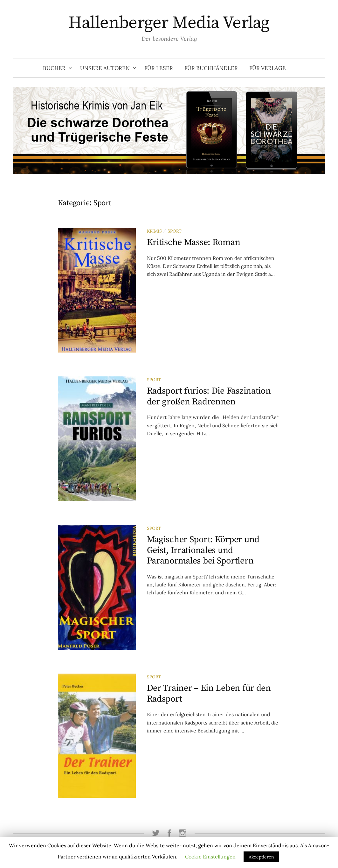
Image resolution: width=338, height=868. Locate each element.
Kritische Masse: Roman (194, 242)
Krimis (154, 231)
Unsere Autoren (105, 68)
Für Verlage (268, 68)
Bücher (54, 68)
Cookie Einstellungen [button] (210, 857)
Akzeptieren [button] (261, 857)
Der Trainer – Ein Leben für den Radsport (209, 693)
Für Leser (159, 68)
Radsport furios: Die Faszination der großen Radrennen (209, 396)
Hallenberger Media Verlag (169, 23)
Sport (175, 231)
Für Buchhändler (211, 68)
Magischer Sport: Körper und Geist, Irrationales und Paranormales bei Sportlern (203, 550)
